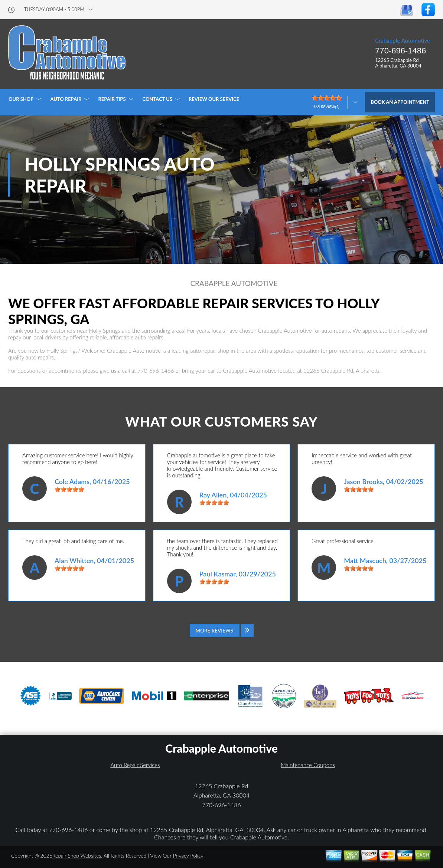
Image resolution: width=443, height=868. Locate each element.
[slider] (69, 489)
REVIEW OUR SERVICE (214, 99)
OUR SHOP (21, 99)
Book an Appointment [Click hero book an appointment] (400, 102)
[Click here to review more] (335, 102)
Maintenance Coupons (308, 765)
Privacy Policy (188, 856)
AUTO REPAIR (66, 99)
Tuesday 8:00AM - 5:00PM (54, 9)
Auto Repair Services (135, 765)
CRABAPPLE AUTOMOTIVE (234, 283)
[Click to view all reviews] (222, 631)
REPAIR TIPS (112, 99)
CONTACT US (158, 99)
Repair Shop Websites (77, 856)
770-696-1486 (400, 51)
